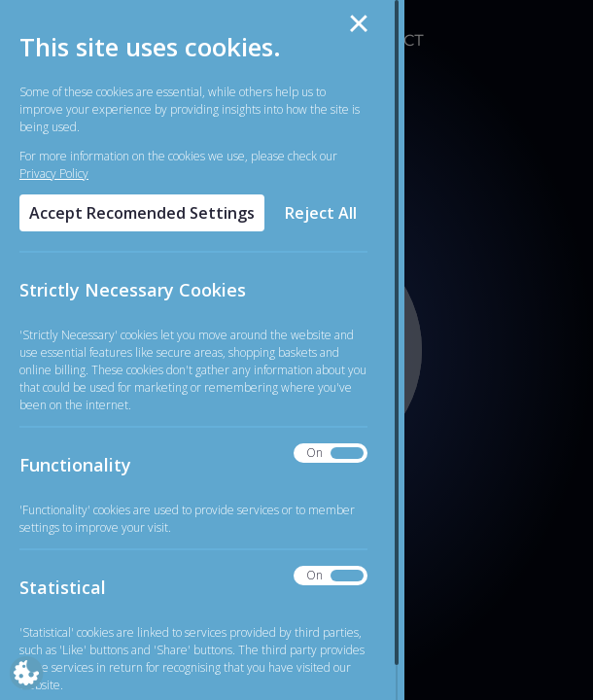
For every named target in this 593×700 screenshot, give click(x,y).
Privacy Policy (54, 174)
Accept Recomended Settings (142, 213)
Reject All (321, 213)
